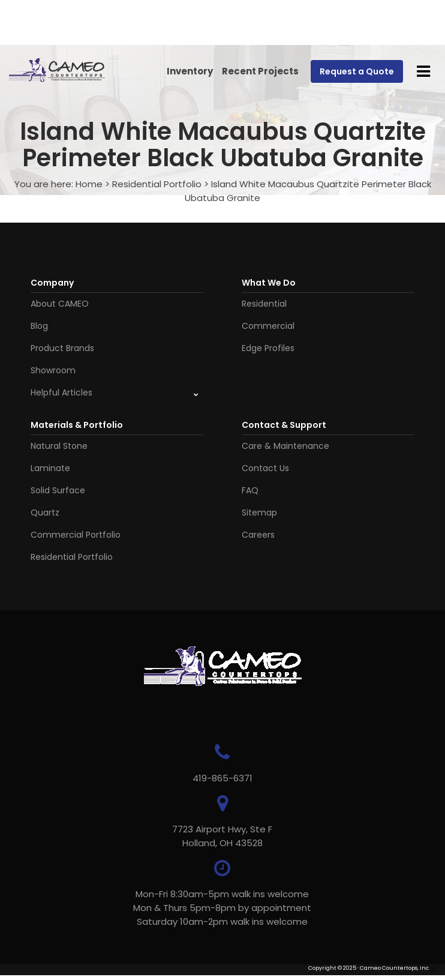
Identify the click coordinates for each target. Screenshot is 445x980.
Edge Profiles (268, 348)
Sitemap (259, 513)
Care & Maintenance (285, 446)
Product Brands (62, 348)
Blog (39, 326)
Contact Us (265, 468)
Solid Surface (58, 490)
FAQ (250, 490)
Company (52, 283)
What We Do (269, 283)
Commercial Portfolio (76, 535)
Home (89, 184)
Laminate (50, 468)
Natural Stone (59, 446)
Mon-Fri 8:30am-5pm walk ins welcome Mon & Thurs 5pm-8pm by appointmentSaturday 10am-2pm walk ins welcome (222, 908)
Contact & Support (284, 425)
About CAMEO (60, 304)
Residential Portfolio (157, 184)
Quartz (45, 513)
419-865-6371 (222, 778)
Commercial (268, 326)
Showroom (53, 370)
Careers (258, 535)
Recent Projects (260, 71)
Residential (264, 304)
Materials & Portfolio (77, 425)
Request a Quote (357, 71)
